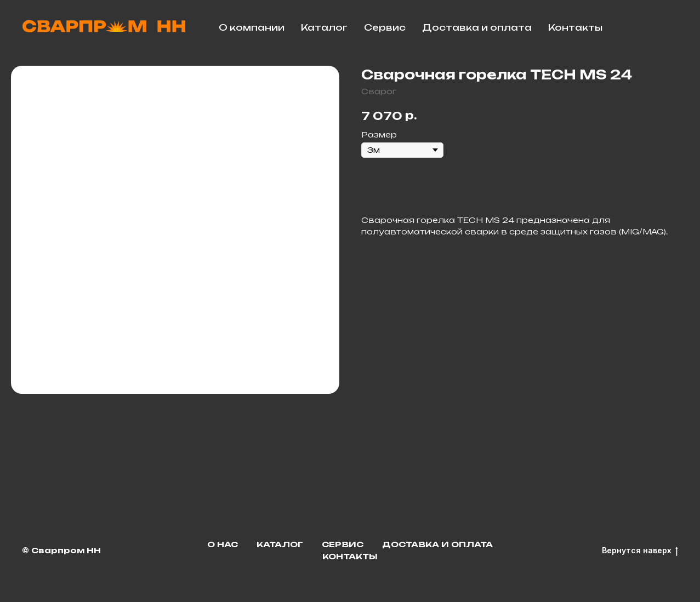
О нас (223, 544)
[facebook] (667, 27)
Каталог (324, 27)
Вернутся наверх (640, 551)
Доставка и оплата (477, 27)
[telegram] (643, 27)
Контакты (575, 27)
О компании (252, 27)
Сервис (385, 27)
